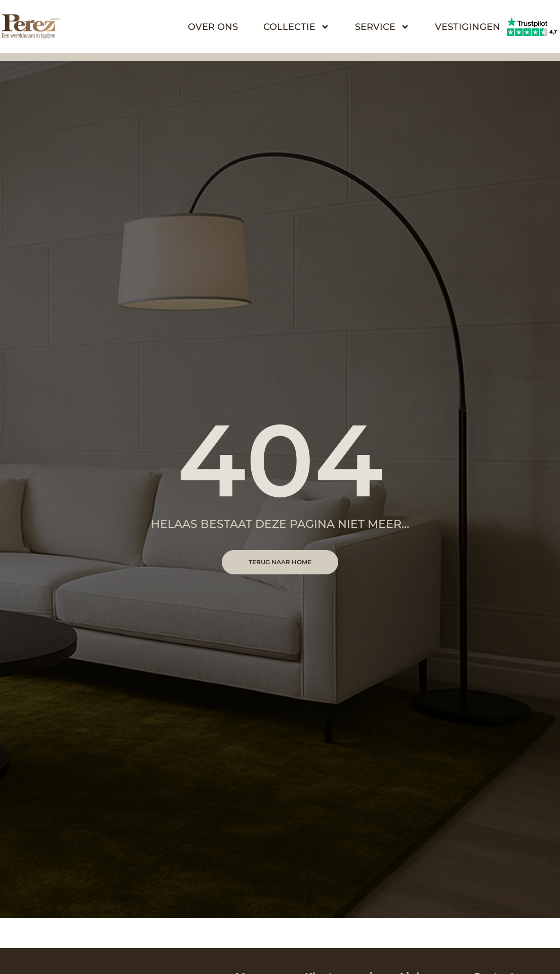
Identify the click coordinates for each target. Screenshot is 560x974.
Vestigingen (468, 27)
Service (382, 27)
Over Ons (213, 27)
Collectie (296, 27)
